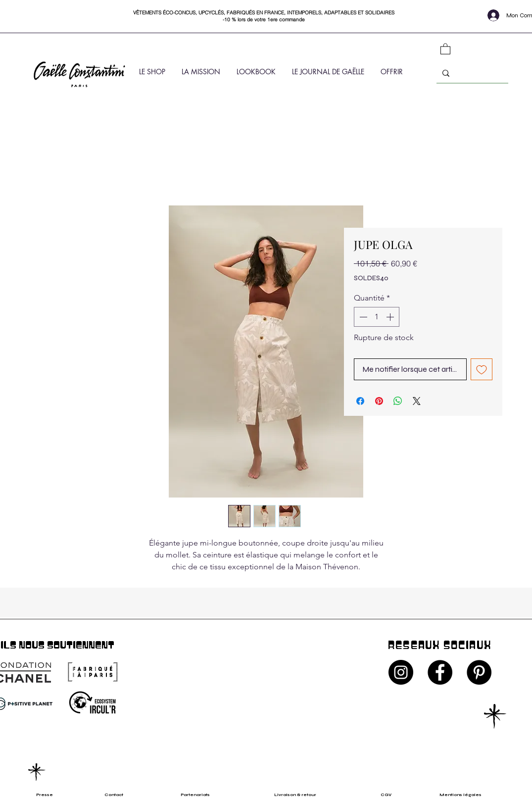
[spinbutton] (377, 317)
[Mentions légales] (467, 795)
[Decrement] (362, 317)
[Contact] (117, 795)
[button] (445, 49)
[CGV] (390, 795)
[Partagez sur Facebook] (360, 401)
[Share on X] (417, 401)
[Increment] (391, 317)
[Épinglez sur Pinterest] (379, 401)
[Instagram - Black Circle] (401, 672)
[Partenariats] (200, 795)
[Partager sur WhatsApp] (398, 401)
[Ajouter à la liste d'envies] (482, 369)
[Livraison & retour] (304, 795)
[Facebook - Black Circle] (440, 672)
